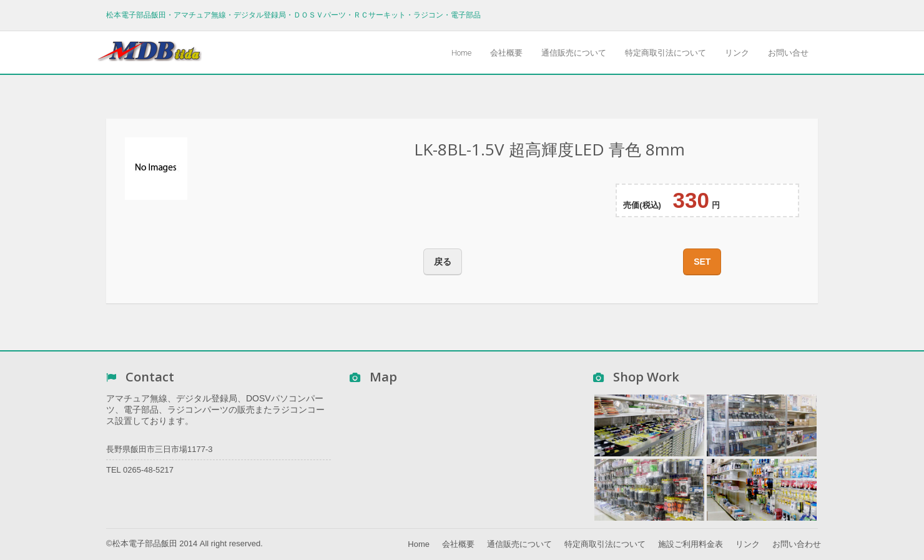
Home (461, 53)
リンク (737, 53)
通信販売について (574, 53)
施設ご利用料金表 (691, 544)
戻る (443, 262)
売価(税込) (642, 205)
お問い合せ (788, 53)
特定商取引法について (666, 53)
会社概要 (506, 53)
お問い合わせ (797, 544)
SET (702, 262)
